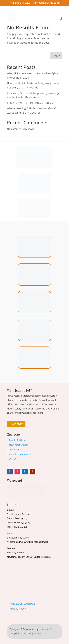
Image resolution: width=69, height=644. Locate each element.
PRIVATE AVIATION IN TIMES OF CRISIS (30, 103)
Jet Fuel (13, 459)
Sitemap (38, 634)
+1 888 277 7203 (21, 3)
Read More (16, 424)
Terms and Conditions (22, 604)
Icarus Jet (26, 634)
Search (56, 56)
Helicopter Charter (18, 445)
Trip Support (15, 449)
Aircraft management (20, 454)
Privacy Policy (18, 609)
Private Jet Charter (18, 440)
